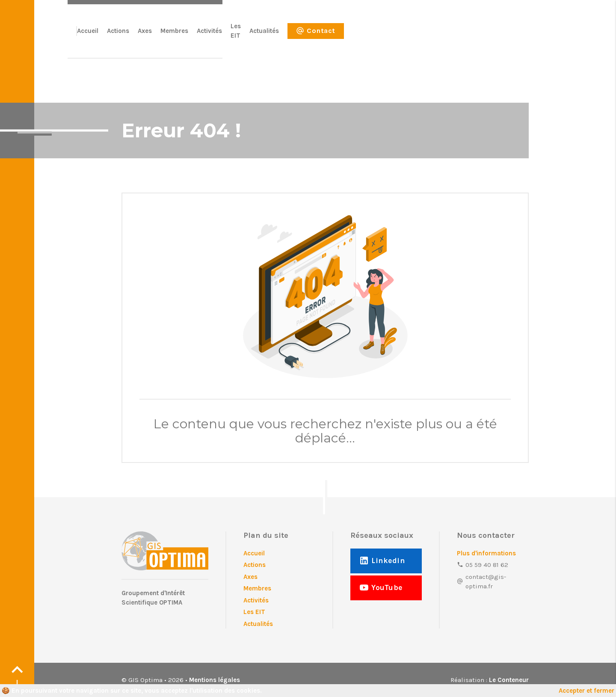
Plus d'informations (486, 553)
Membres (348, 36)
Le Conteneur (509, 680)
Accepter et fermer (586, 691)
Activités (383, 36)
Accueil (261, 36)
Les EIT (415, 36)
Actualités (449, 36)
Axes (318, 36)
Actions (291, 36)
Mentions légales (215, 680)
